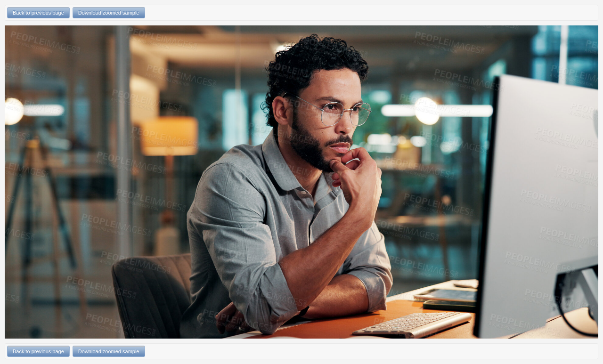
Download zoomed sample (109, 13)
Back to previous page (38, 13)
